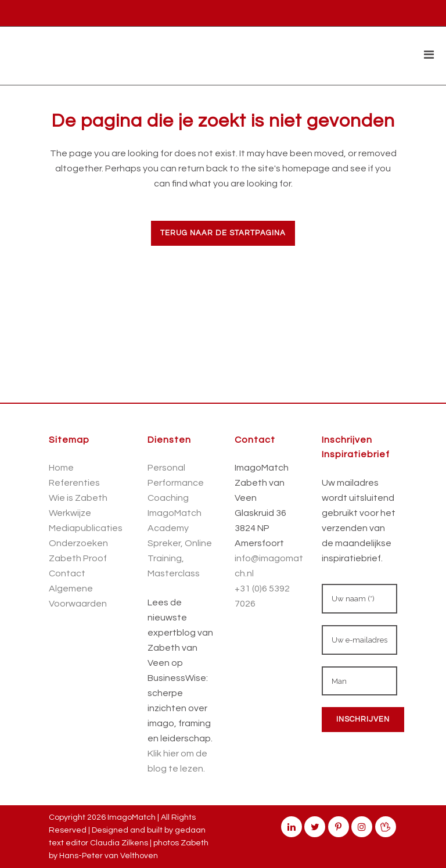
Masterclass (174, 573)
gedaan (190, 830)
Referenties (74, 483)
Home (61, 468)
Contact (67, 573)
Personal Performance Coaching (176, 483)
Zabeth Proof (78, 558)
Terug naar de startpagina (223, 233)
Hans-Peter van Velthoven (109, 856)
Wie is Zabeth (78, 498)
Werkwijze (70, 513)
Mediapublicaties (86, 528)
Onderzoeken (78, 543)
